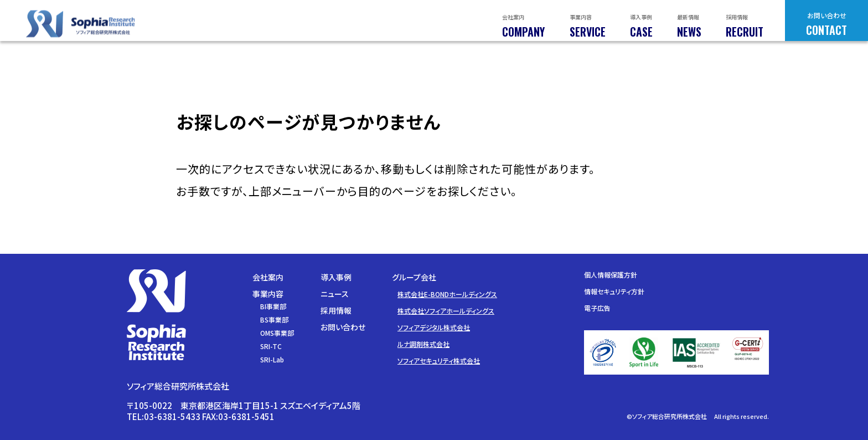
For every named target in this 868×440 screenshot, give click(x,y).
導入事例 (336, 277)
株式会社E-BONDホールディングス (447, 294)
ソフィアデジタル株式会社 (434, 327)
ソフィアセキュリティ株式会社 (439, 360)
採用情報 (336, 310)
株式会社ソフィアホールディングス (446, 311)
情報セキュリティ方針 (614, 291)
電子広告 (597, 308)
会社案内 (268, 277)
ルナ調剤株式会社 (423, 344)
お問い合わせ (343, 327)
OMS (277, 333)
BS (274, 319)
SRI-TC (271, 346)
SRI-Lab (272, 359)
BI (273, 306)
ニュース (335, 294)
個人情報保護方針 (611, 275)
